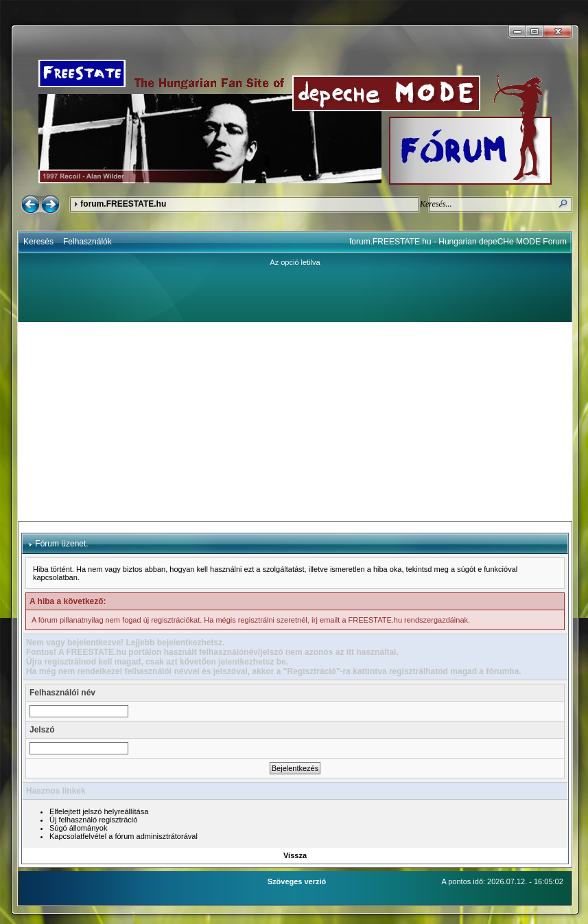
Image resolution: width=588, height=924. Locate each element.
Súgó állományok (78, 828)
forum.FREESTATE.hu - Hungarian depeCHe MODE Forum (458, 242)
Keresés (38, 242)
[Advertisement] (295, 421)
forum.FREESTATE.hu (123, 204)
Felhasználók (87, 242)
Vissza (295, 855)
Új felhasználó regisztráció (93, 820)
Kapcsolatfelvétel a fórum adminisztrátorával (124, 836)
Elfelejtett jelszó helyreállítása (99, 811)
